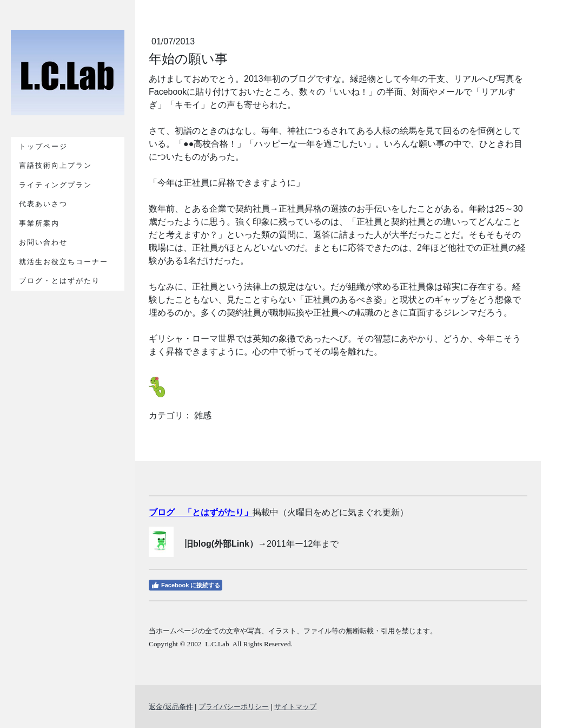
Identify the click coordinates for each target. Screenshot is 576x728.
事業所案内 (39, 223)
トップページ (43, 146)
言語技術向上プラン (55, 165)
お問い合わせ (43, 242)
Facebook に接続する (186, 585)
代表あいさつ (43, 204)
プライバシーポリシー (234, 707)
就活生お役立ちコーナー (64, 262)
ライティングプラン (55, 185)
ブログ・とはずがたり (59, 281)
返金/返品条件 (171, 707)
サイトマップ (295, 707)
